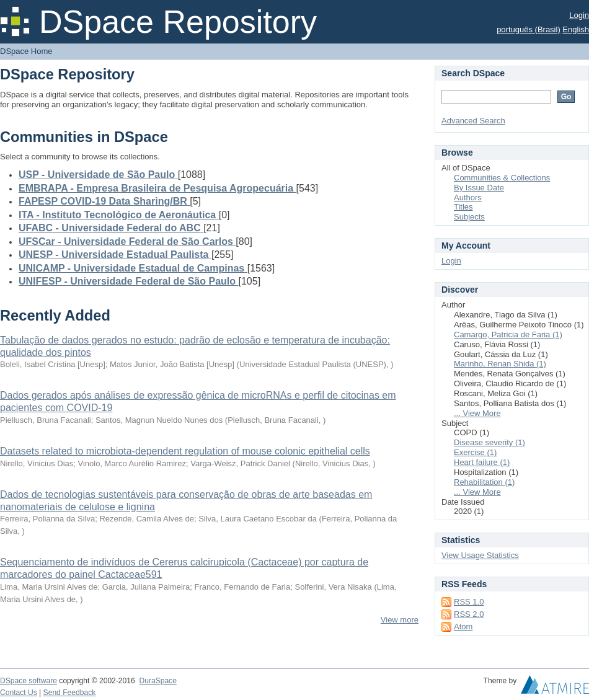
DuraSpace (157, 681)
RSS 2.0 (469, 614)
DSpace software (29, 681)
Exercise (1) (475, 452)
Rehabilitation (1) (484, 482)
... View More (477, 413)
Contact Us (19, 693)
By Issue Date (479, 188)
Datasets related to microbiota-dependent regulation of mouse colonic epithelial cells (185, 451)
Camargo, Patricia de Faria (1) (508, 334)
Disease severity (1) (489, 442)
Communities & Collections (502, 178)
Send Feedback (70, 693)
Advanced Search (473, 121)
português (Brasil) (529, 29)
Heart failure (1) (482, 462)
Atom (463, 627)
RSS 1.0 (469, 602)
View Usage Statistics (480, 555)
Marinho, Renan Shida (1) (500, 364)
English (576, 29)
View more (400, 620)
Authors (468, 197)
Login (579, 15)
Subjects (469, 217)
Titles (463, 207)
